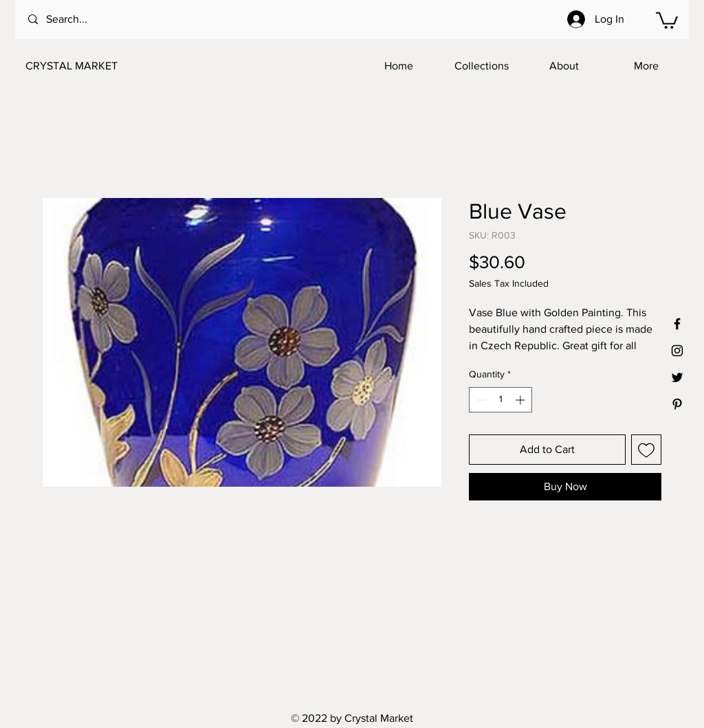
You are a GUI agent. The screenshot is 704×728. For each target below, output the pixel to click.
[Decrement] (480, 400)
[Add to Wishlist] (646, 450)
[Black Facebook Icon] (677, 324)
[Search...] (84, 20)
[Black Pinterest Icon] (677, 404)
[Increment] (521, 400)
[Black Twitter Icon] (677, 377)
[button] (667, 20)
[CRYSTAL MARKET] (93, 66)
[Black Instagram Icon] (677, 351)
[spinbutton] (500, 400)
